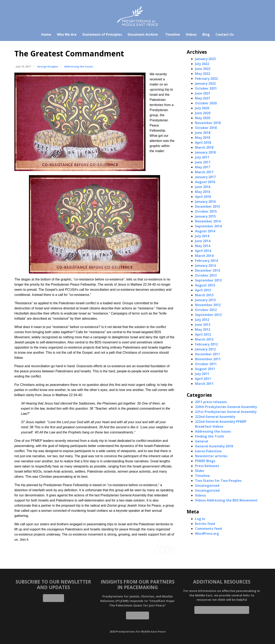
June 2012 (203, 325)
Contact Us (225, 34)
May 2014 (203, 246)
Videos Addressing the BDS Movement (226, 500)
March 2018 (204, 147)
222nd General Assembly (215, 417)
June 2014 (203, 241)
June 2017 (203, 162)
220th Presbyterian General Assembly (226, 407)
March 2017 (204, 172)
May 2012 (203, 329)
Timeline (173, 34)
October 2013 (206, 275)
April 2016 (203, 197)
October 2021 (206, 88)
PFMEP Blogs (205, 461)
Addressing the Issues (79, 67)
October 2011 (206, 364)
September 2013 (208, 280)
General (202, 441)
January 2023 (205, 59)
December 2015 (207, 206)
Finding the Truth (209, 436)
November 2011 (208, 359)
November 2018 (208, 123)
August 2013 (205, 285)
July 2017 (202, 157)
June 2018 (203, 133)
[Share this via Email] (172, 550)
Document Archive (143, 34)
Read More (137, 616)
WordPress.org (207, 533)
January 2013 (205, 300)
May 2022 (203, 74)
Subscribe (53, 598)
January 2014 (205, 266)
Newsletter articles (211, 456)
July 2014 (202, 236)
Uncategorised (207, 486)
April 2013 (203, 290)
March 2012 (204, 339)
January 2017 (205, 177)
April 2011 (203, 379)
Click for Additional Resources (222, 610)
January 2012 (205, 349)
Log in (200, 519)
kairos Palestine (208, 451)
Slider (200, 471)
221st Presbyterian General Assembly (226, 412)
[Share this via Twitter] (167, 550)
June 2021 (203, 93)
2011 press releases (211, 402)
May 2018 (203, 138)
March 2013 (204, 295)
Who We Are (67, 34)
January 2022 (205, 83)
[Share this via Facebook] (157, 550)
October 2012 (206, 310)
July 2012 (202, 320)
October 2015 (206, 211)
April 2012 (203, 334)
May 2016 (203, 192)
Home (46, 34)
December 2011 (207, 354)
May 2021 (203, 98)
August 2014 (205, 231)
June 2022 (203, 69)
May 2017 (203, 167)
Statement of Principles (102, 34)
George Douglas (48, 67)
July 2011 (202, 374)
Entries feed (205, 524)
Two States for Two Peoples (218, 481)
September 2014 (208, 226)
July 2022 (202, 64)
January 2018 (205, 152)
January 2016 (205, 202)
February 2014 (206, 261)
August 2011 (205, 369)
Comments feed (208, 529)
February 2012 (206, 344)
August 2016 (205, 182)
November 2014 (208, 221)
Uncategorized (207, 490)
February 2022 (206, 79)
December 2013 (207, 270)
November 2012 (208, 305)
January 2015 (205, 216)
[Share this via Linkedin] (162, 550)
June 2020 (203, 113)
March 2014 (204, 256)
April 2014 (203, 251)
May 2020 (203, 118)
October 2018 (206, 128)
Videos (191, 34)
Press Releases (207, 466)
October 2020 (206, 103)
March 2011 (204, 384)
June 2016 (203, 187)
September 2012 (208, 315)
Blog (206, 34)
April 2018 (203, 142)
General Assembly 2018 (214, 446)
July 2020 (202, 108)
